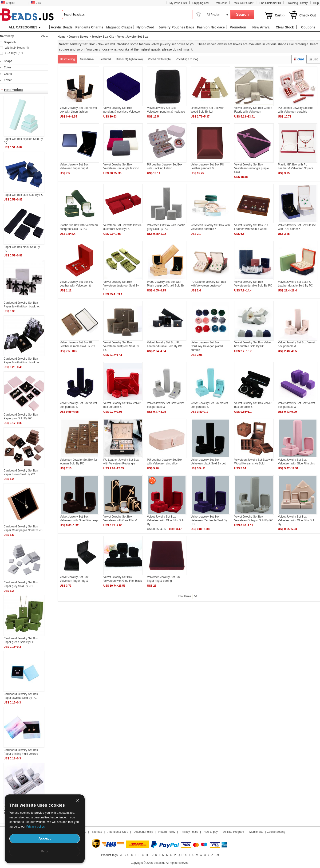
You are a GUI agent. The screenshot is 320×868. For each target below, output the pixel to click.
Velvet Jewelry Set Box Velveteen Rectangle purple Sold (251, 168)
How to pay (211, 832)
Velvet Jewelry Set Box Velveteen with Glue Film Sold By (166, 520)
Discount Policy (143, 832)
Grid (299, 59)
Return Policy (167, 832)
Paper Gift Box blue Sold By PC (23, 195)
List (313, 59)
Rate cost (221, 3)
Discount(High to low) (129, 59)
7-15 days (14, 53)
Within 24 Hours (17, 48)
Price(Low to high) (159, 59)
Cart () (280, 15)
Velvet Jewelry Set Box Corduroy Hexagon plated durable (207, 346)
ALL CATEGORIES (25, 27)
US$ (36, 3)
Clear (45, 36)
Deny (45, 851)
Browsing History (297, 3)
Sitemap (97, 832)
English (8, 3)
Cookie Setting (276, 832)
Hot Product (13, 90)
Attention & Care (118, 832)
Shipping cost (201, 3)
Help (316, 3)
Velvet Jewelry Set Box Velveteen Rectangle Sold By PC (209, 520)
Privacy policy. (36, 827)
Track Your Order (243, 3)
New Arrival (87, 59)
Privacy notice (189, 832)
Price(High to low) (187, 59)
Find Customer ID (270, 3)
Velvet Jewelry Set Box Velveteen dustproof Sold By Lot (121, 286)
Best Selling (67, 59)
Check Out (308, 15)
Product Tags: (110, 855)
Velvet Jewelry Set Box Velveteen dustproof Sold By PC (121, 346)
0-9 (217, 855)
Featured (105, 59)
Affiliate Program (233, 832)
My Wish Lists (178, 3)
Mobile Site (256, 832)
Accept (45, 838)
